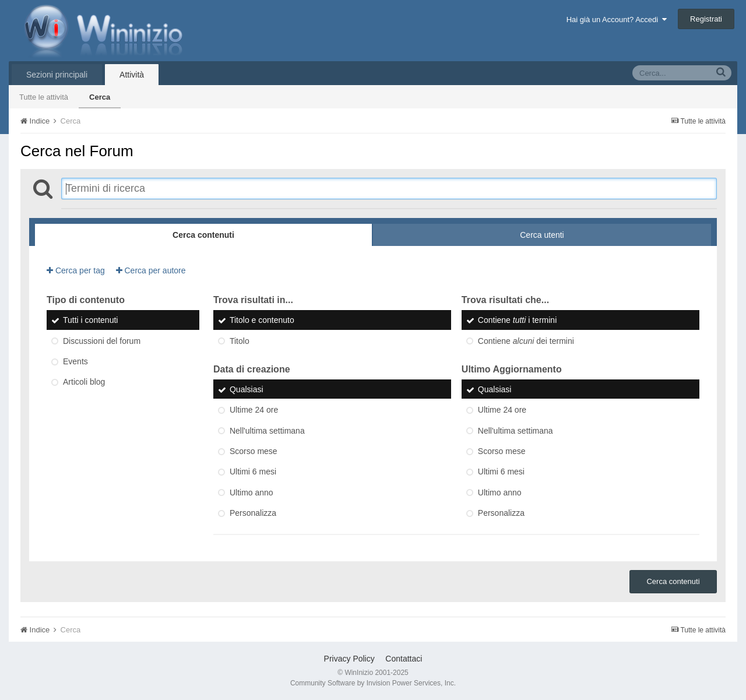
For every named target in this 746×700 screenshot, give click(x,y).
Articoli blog (84, 382)
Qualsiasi (247, 389)
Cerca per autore (151, 270)
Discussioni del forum (102, 341)
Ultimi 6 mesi (253, 472)
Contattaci (404, 659)
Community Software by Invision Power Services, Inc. (373, 683)
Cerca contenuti (673, 581)
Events (75, 361)
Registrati (706, 19)
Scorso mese (254, 451)
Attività (132, 75)
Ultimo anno (251, 493)
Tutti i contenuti (90, 321)
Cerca (100, 97)
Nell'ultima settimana (267, 431)
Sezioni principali (57, 75)
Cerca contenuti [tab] (203, 235)
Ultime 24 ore (254, 410)
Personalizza (253, 513)
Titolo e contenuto (262, 321)
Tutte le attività (44, 97)
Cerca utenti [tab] (542, 235)
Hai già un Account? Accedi (617, 20)
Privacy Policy (349, 659)
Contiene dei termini (526, 341)
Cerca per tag (76, 270)
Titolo (240, 341)
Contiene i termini (517, 321)
